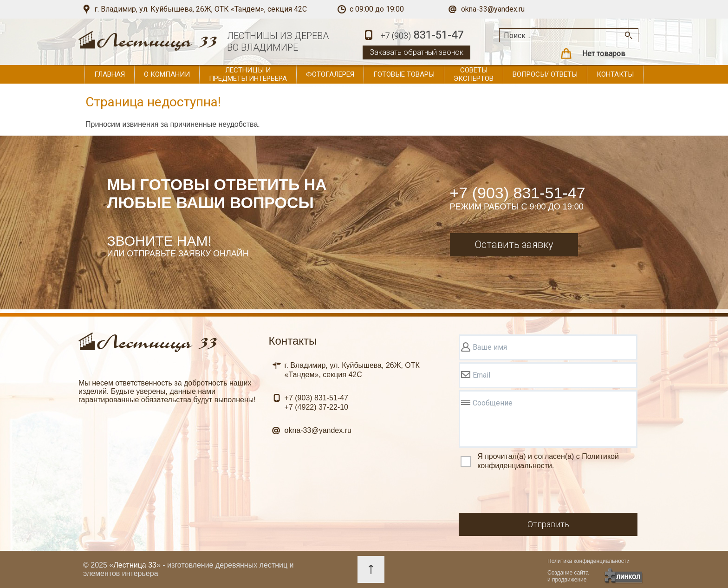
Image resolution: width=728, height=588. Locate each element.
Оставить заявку (514, 245)
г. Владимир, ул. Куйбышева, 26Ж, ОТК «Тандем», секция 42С (201, 9)
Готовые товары (404, 74)
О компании (167, 74)
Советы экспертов (474, 74)
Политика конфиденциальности (588, 561)
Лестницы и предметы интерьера (248, 74)
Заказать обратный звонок (416, 52)
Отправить (548, 524)
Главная (110, 74)
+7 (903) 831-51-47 (518, 193)
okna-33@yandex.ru (493, 9)
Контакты (615, 74)
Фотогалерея (330, 74)
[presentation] (529, 493)
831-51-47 (422, 36)
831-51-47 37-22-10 (316, 402)
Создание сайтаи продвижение (568, 576)
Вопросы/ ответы (545, 74)
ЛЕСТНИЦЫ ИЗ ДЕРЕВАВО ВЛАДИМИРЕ (278, 42)
